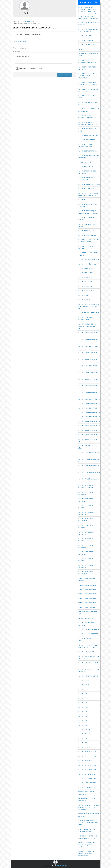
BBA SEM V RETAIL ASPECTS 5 (87, 770)
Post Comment (64, 75)
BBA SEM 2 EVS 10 (83, 685)
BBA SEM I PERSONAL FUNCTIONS (88, 189)
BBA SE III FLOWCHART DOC (86, 140)
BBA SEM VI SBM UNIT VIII (85, 268)
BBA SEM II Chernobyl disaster (87, 264)
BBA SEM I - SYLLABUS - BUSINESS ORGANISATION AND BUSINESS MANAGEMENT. (88, 807)
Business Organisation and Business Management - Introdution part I (86, 854)
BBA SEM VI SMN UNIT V (85, 282)
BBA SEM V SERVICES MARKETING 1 (89, 435)
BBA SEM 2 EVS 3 (83, 716)
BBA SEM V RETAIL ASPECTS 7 (87, 761)
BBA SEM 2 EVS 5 (83, 707)
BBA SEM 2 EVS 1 (83, 725)
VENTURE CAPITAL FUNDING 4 (87, 594)
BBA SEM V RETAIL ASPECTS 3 (87, 778)
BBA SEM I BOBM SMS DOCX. (87, 231)
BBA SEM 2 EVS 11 (83, 680)
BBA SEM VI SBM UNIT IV (85, 286)
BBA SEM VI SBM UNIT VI (85, 277)
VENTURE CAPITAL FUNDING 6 (87, 585)
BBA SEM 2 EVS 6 (83, 703)
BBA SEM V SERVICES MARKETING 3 (89, 426)
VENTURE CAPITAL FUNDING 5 (87, 589)
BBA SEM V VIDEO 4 (84, 729)
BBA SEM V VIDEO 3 (84, 734)
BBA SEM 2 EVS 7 (83, 694)
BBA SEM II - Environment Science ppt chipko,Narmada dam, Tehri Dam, (88, 306)
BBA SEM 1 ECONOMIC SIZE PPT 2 (88, 629)
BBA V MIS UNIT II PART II (85, 40)
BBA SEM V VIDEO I (83, 743)
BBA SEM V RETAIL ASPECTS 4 (87, 774)
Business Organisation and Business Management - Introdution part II (86, 845)
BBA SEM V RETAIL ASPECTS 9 (87, 752)
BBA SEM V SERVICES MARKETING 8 (89, 404)
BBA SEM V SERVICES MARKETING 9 (89, 399)
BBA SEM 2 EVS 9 (83, 689)
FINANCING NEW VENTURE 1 (86, 618)
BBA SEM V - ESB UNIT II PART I (87, 45)
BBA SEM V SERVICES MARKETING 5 (89, 417)
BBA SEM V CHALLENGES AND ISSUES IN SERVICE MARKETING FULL (87, 326)
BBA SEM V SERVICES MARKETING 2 (89, 430)
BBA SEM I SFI (82, 200)
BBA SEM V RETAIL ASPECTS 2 (87, 783)
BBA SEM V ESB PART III (85, 36)
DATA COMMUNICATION (85, 162)
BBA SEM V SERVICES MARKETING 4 (89, 421)
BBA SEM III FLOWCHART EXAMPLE (88, 313)
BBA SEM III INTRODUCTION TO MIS (89, 135)
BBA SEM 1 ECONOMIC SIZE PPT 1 (88, 634)
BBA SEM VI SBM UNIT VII (85, 273)
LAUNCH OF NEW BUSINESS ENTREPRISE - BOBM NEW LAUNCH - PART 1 (89, 823)
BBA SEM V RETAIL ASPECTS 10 (87, 747)
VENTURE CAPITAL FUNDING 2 (87, 603)
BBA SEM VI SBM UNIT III (85, 291)
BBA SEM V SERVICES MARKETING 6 (89, 412)
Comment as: (24, 68)
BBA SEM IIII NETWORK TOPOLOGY (89, 151)
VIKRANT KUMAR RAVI (26, 21)
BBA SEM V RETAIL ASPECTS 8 (87, 756)
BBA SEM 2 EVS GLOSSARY (86, 652)
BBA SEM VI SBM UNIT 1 (85, 300)
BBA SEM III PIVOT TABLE (85, 166)
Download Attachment (20, 42)
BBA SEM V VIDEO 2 (84, 738)
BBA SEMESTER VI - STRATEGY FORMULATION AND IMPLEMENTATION (87, 76)
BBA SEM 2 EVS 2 (83, 721)
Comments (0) (17, 51)
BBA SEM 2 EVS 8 (83, 698)
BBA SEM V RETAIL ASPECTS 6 (87, 765)
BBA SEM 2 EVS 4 (83, 712)
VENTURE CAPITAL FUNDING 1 (87, 607)
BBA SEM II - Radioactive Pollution (88, 260)
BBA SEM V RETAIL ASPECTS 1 (87, 787)
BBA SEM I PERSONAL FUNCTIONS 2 (89, 184)
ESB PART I (81, 49)
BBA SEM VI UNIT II (83, 295)
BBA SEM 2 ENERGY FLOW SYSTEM (88, 676)
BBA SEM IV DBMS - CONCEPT (87, 235)
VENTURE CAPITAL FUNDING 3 (87, 598)
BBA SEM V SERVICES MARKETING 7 (89, 408)
